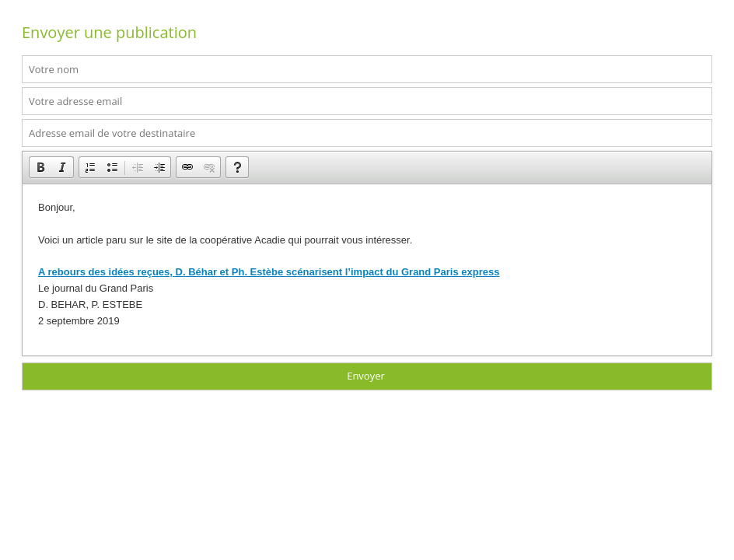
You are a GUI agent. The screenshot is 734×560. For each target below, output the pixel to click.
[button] (40, 167)
